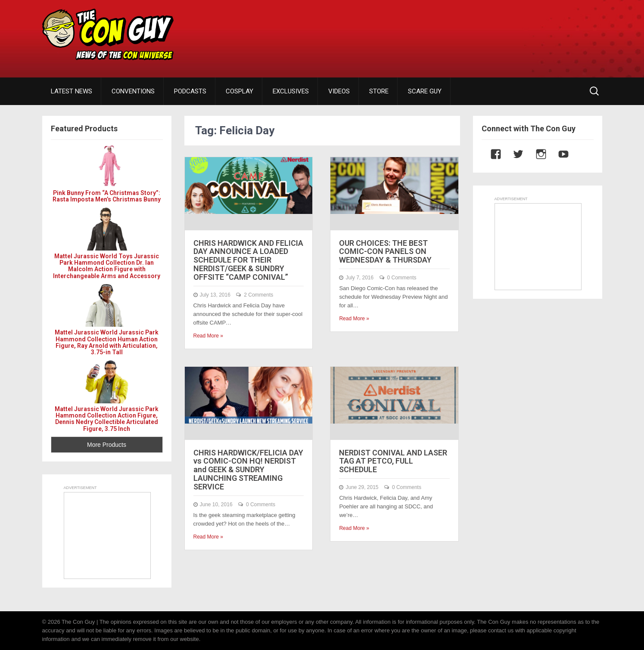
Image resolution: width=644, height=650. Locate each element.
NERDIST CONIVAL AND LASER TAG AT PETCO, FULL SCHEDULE (393, 461)
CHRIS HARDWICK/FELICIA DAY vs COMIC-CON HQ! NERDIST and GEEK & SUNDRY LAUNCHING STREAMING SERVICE (248, 470)
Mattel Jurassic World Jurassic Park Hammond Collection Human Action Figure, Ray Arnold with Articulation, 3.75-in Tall (107, 342)
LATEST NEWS (72, 91)
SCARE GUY (425, 91)
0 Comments (402, 278)
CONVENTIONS (133, 91)
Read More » (208, 336)
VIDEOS (339, 91)
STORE (379, 91)
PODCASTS (190, 91)
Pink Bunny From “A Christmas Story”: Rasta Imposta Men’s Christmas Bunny (107, 196)
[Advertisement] (445, 32)
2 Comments (258, 295)
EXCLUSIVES (291, 91)
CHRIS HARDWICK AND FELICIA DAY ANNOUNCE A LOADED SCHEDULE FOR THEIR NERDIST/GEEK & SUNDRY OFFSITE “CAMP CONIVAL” (248, 260)
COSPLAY (240, 91)
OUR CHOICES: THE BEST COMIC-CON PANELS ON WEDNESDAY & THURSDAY (385, 252)
